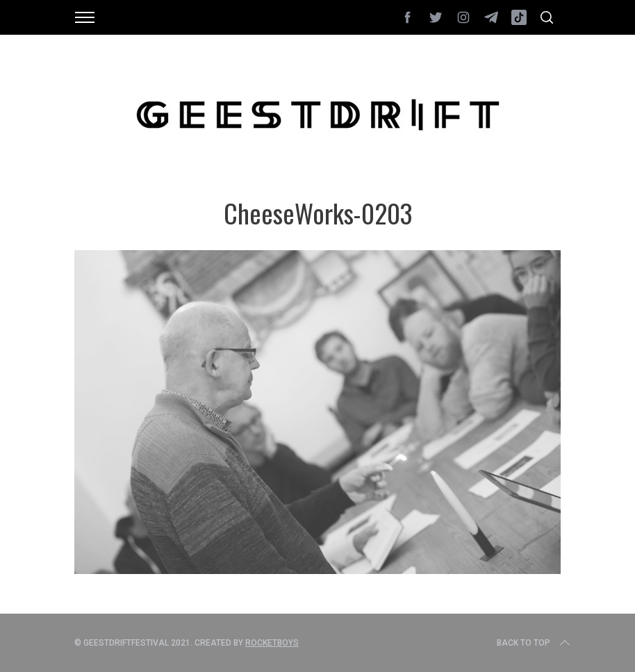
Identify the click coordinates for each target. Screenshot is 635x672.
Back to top (535, 643)
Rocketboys (272, 643)
